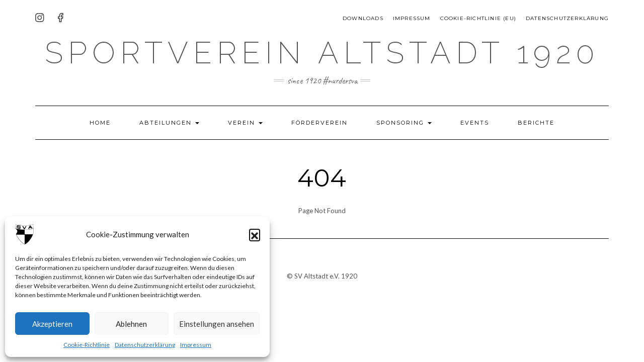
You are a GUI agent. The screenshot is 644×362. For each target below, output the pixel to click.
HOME (100, 123)
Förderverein (319, 123)
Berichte (536, 123)
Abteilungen (169, 123)
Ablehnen (131, 324)
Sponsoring (404, 123)
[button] (255, 234)
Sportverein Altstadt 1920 (322, 53)
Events (475, 123)
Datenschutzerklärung (145, 345)
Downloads (363, 18)
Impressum (196, 345)
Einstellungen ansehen (217, 324)
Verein (245, 123)
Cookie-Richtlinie (87, 345)
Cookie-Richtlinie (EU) (478, 18)
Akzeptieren (52, 324)
